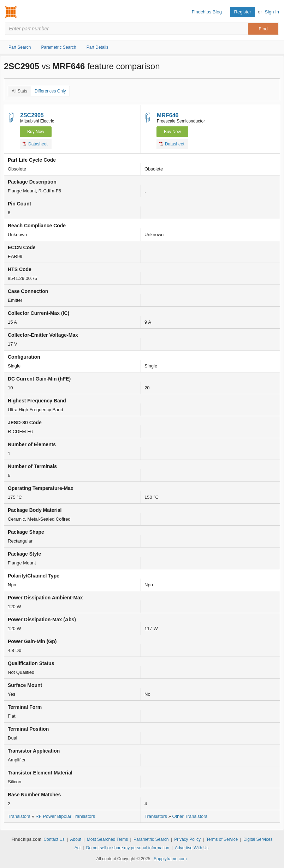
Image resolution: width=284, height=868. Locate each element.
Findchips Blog (207, 12)
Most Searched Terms (108, 839)
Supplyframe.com (170, 859)
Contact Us (54, 839)
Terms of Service (222, 839)
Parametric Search (151, 839)
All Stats (19, 91)
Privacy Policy (187, 839)
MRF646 (168, 115)
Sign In (272, 12)
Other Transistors (190, 816)
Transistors (19, 816)
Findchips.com (11, 12)
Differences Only (50, 91)
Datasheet (35, 144)
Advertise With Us (192, 848)
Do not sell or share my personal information (128, 848)
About (76, 839)
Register (243, 12)
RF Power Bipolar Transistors (65, 816)
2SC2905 (32, 115)
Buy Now (36, 132)
